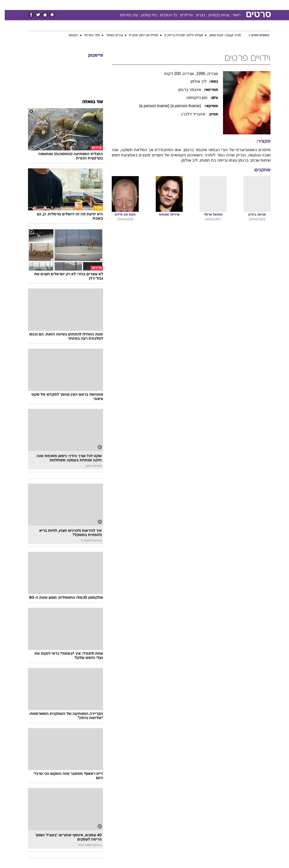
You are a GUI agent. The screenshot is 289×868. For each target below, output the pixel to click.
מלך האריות (87, 35)
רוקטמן (69, 35)
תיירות (123, 5)
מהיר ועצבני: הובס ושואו (220, 35)
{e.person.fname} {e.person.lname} (166, 106)
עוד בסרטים (124, 15)
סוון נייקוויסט (193, 98)
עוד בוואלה (88, 102)
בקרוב (196, 15)
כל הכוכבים (164, 15)
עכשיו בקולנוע (214, 15)
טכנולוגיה (106, 5)
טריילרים (182, 15)
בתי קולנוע (144, 15)
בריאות (139, 5)
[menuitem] (221, 5)
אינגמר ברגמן (185, 90)
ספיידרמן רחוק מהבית (139, 35)
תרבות (193, 5)
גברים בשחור (110, 35)
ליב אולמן (194, 81)
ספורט (209, 5)
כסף (166, 5)
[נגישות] (7, 5)
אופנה (89, 5)
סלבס (179, 5)
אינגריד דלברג (189, 114)
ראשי (232, 15)
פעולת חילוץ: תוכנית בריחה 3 (179, 35)
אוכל (154, 5)
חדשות (224, 5)
